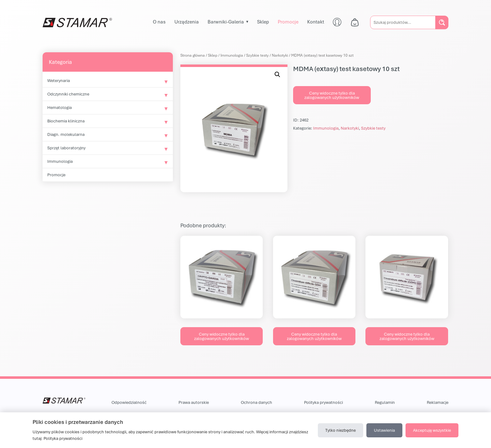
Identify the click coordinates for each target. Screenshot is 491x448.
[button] (277, 75)
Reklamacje (438, 402)
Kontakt (316, 22)
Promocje (288, 22)
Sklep (263, 22)
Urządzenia (187, 22)
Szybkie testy (257, 55)
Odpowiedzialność (129, 402)
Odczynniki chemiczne (68, 94)
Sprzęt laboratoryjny (66, 148)
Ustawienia (384, 430)
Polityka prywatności (323, 402)
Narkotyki (280, 55)
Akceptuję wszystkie (432, 430)
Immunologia (60, 161)
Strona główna (193, 55)
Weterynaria (59, 80)
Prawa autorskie (194, 402)
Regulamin (385, 402)
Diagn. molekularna (66, 134)
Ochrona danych (256, 402)
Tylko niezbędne (341, 430)
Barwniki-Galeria (226, 22)
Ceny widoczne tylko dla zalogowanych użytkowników (332, 95)
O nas (159, 22)
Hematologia (59, 107)
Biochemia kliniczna (66, 121)
